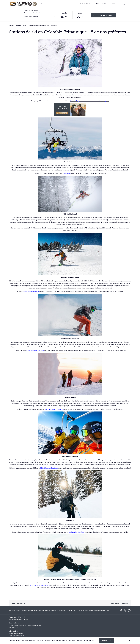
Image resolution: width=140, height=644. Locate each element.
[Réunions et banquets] (99, 4)
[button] (64, 15)
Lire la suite (91, 640)
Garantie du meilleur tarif (36, 610)
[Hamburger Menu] (113, 4)
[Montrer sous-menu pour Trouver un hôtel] (71, 4)
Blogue (18, 25)
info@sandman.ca (18, 635)
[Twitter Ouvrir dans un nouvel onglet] (125, 610)
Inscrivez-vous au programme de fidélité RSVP (94, 610)
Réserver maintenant (103, 15)
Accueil (12, 25)
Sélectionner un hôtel (32, 13)
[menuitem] (15, 610)
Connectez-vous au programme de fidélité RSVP (61, 610)
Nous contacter (14, 610)
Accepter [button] (107, 640)
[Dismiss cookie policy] (130, 640)
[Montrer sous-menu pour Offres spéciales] (88, 4)
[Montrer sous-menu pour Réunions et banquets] (109, 4)
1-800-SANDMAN (18, 633)
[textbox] (33, 17)
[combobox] (39, 17)
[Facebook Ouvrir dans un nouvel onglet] (121, 610)
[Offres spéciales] (80, 4)
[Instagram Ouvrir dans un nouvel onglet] (129, 610)
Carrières (24, 610)
